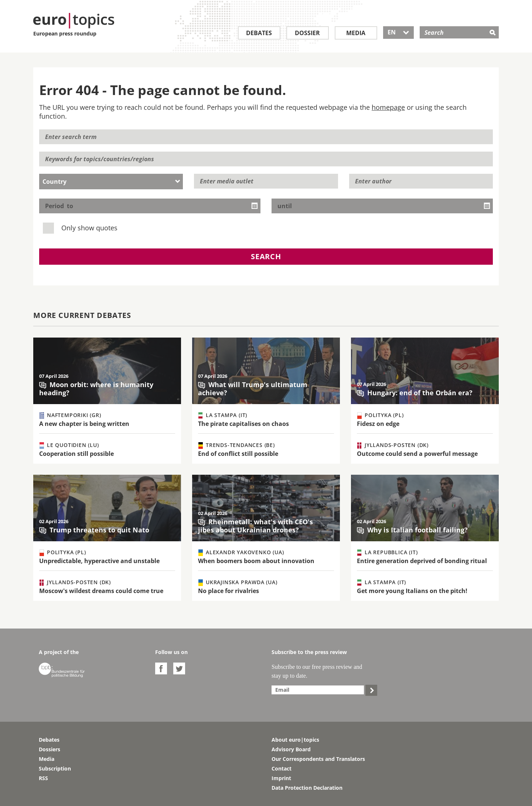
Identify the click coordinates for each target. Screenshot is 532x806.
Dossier (307, 33)
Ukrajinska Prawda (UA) (238, 582)
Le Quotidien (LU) (69, 445)
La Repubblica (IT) (387, 552)
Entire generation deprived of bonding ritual (422, 561)
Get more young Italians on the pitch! (412, 591)
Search (266, 256)
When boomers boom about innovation (256, 561)
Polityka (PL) (380, 415)
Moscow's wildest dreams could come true (101, 591)
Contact (282, 768)
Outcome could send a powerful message (417, 454)
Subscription (55, 768)
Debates (259, 33)
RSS (43, 778)
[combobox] (111, 182)
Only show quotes (81, 227)
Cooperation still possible (76, 454)
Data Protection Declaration (307, 788)
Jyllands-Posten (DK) (393, 445)
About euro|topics (295, 740)
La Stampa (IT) (223, 415)
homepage (388, 107)
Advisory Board (291, 749)
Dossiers (50, 749)
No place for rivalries (229, 591)
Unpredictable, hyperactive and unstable (99, 561)
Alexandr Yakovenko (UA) (241, 552)
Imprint (281, 778)
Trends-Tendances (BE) (237, 445)
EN (398, 32)
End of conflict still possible (238, 454)
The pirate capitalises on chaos (243, 424)
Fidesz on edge (378, 424)
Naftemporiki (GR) (70, 415)
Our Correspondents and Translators (318, 759)
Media (356, 33)
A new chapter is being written (84, 424)
